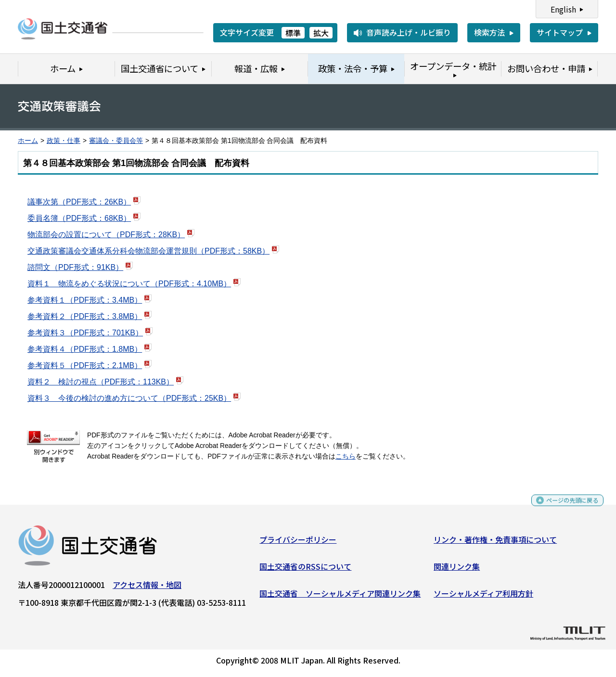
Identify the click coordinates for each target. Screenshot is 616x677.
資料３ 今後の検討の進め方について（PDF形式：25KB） (129, 398)
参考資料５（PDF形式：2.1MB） (85, 365)
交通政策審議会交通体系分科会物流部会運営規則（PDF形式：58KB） (148, 251)
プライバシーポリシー (298, 543)
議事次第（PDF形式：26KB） (79, 202)
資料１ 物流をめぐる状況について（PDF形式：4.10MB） (129, 284)
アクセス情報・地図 (147, 588)
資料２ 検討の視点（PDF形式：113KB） (101, 382)
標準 (293, 33)
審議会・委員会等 (116, 141)
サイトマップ (560, 32)
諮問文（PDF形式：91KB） (75, 267)
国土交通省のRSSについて (305, 570)
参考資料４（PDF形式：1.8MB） (85, 349)
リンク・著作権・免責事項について (495, 543)
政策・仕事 (64, 141)
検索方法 (489, 32)
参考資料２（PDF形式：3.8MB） (85, 316)
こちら (346, 456)
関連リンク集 (457, 570)
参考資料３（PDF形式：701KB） (85, 333)
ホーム (28, 141)
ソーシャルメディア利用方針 (483, 597)
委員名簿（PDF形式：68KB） (79, 218)
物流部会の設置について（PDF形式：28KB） (106, 235)
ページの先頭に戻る (564, 508)
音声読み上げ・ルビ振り (409, 32)
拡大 (321, 33)
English (563, 9)
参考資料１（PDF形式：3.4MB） (85, 300)
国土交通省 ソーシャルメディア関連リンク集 (340, 597)
